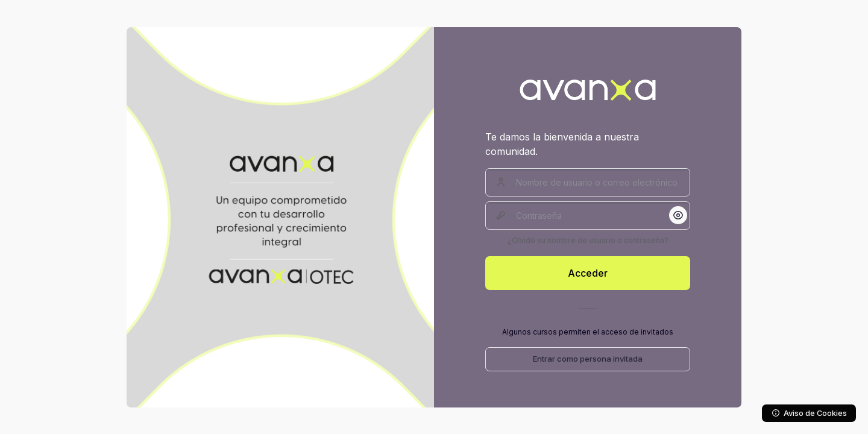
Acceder (588, 273)
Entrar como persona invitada (588, 359)
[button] (678, 215)
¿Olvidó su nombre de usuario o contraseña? (588, 240)
